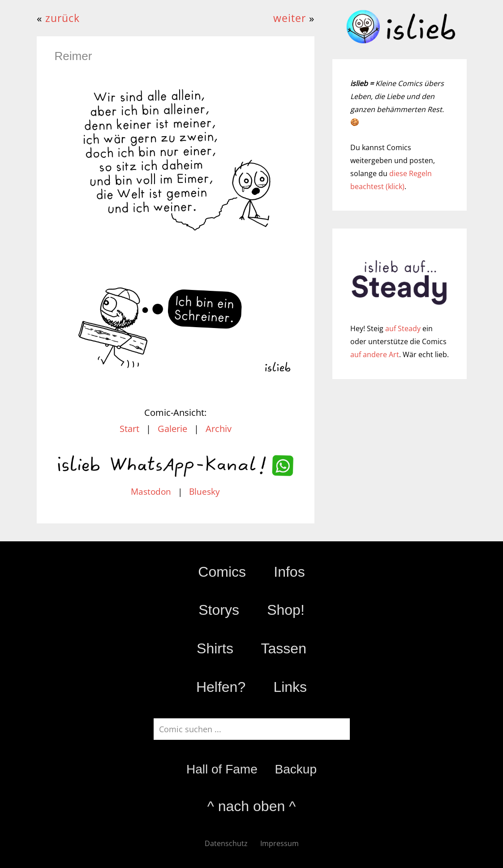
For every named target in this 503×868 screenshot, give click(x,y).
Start (129, 429)
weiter (290, 18)
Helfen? (221, 687)
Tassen (284, 648)
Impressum (279, 843)
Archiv (219, 429)
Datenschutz (226, 843)
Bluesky (204, 492)
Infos (289, 572)
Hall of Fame (222, 769)
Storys (219, 610)
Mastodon (151, 492)
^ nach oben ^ (251, 806)
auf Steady (403, 328)
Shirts (215, 648)
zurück (62, 18)
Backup (296, 769)
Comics (222, 572)
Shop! (286, 610)
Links (290, 687)
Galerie (172, 429)
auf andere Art (375, 354)
